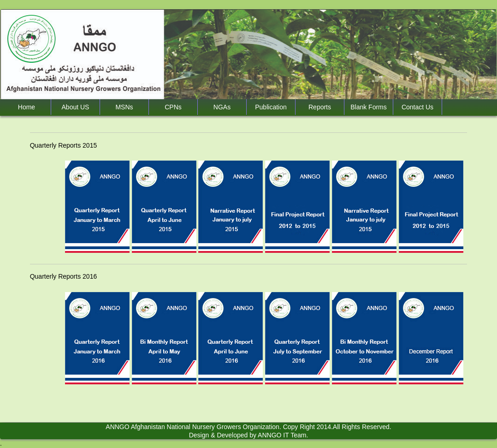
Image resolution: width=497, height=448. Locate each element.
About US (76, 107)
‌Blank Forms (369, 107)
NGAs (222, 107)
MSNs (124, 107)
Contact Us (417, 107)
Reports (320, 107)
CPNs (173, 107)
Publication (271, 107)
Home (27, 107)
